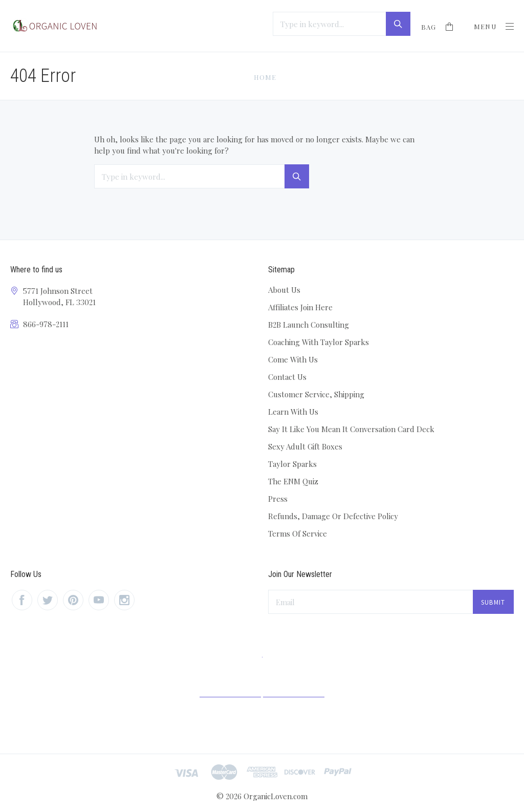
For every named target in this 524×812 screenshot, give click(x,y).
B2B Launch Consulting (309, 325)
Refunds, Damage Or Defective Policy (333, 516)
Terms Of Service (298, 533)
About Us (284, 290)
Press (278, 499)
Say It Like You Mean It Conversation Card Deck (351, 429)
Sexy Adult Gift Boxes (305, 446)
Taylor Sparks (292, 464)
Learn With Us (293, 412)
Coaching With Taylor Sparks (319, 342)
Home (265, 77)
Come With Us (293, 359)
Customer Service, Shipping (316, 394)
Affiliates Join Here (300, 307)
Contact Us (287, 377)
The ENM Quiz (293, 481)
